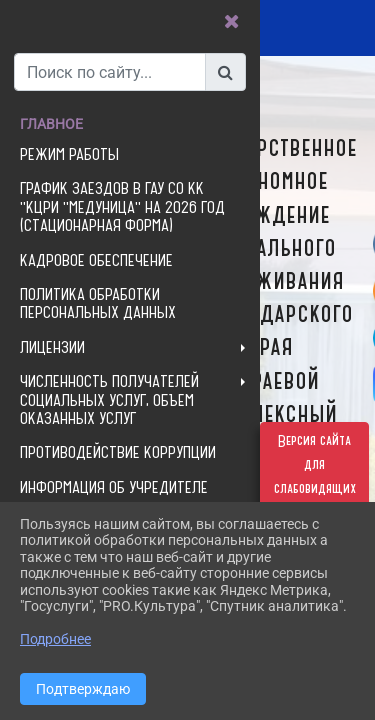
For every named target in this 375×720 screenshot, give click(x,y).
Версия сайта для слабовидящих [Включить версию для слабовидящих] (315, 465)
